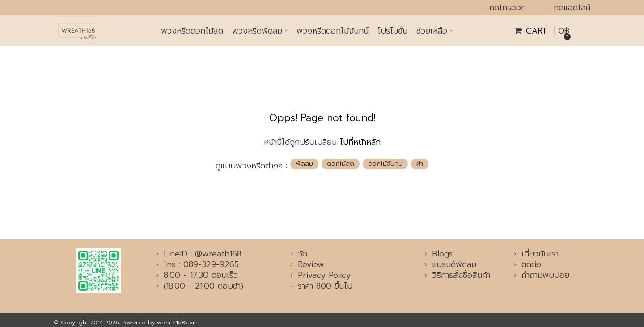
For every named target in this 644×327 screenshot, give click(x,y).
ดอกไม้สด (341, 164)
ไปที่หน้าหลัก (360, 142)
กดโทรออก (508, 8)
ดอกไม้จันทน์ (385, 164)
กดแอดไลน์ (572, 8)
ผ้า (420, 164)
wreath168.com (177, 323)
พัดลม (304, 164)
